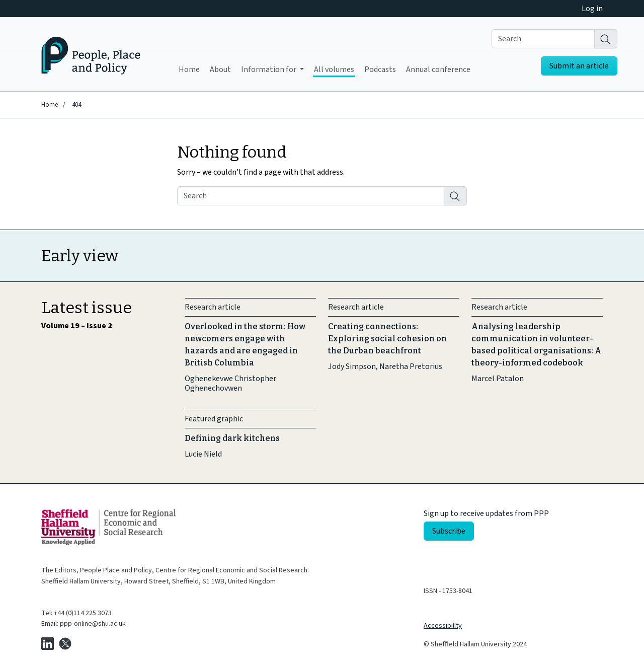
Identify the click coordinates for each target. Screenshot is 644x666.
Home (189, 69)
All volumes (334, 69)
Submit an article (579, 66)
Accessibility (443, 626)
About (220, 69)
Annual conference (438, 69)
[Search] (606, 39)
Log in (592, 9)
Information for (269, 69)
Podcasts (380, 69)
